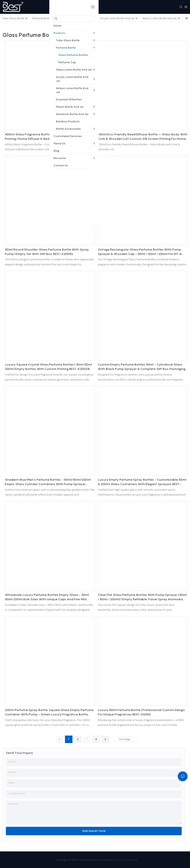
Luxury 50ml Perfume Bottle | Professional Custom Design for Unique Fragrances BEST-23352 (141, 712)
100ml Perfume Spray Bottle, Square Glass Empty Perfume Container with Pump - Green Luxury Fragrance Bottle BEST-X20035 (49, 712)
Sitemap (132, 860)
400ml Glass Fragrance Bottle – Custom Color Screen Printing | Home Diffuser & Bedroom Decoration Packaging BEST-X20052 (48, 137)
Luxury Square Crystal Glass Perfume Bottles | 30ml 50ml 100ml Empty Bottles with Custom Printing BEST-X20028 (48, 367)
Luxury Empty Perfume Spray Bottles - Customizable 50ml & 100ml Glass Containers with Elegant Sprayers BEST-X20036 (142, 482)
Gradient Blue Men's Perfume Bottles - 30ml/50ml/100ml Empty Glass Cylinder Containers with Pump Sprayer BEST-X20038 (48, 482)
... (87, 737)
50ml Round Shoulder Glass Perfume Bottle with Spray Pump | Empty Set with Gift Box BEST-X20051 (47, 252)
